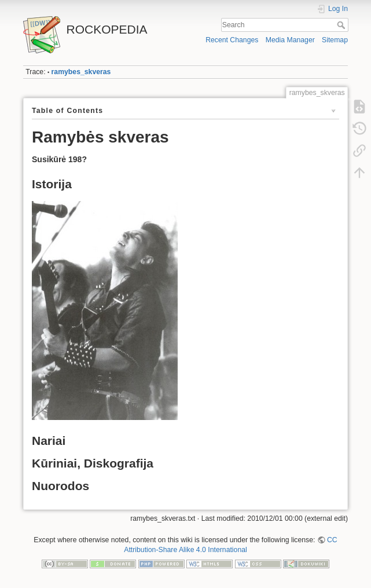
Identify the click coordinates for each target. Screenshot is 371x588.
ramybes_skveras (81, 72)
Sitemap (335, 40)
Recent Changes (232, 40)
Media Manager (290, 40)
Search (342, 25)
